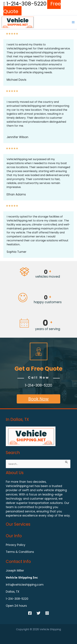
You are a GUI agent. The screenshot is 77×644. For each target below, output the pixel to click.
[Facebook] (30, 613)
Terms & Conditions (20, 552)
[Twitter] (38, 613)
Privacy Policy (16, 545)
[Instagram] (47, 613)
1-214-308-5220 (25, 4)
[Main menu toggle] (73, 22)
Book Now (38, 399)
